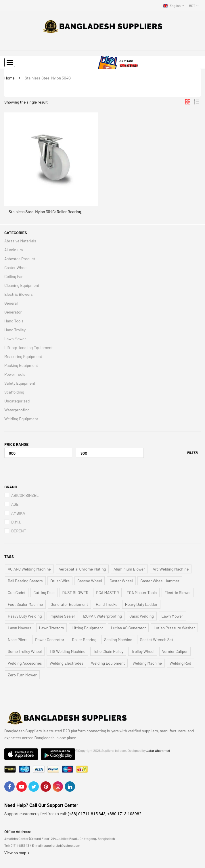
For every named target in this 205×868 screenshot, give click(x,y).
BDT (192, 5)
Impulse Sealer (62, 616)
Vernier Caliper (175, 651)
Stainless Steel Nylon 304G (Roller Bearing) (45, 212)
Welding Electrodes (66, 663)
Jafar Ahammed (158, 750)
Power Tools (15, 374)
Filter (192, 452)
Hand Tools (14, 321)
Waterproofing (17, 410)
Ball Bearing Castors (25, 581)
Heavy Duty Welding (25, 616)
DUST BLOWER (75, 592)
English (172, 5)
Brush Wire (60, 581)
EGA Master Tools (142, 592)
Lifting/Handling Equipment (28, 348)
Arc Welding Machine (171, 569)
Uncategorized (17, 401)
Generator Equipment (69, 604)
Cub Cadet (17, 592)
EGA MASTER (107, 592)
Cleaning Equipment (22, 285)
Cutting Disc (44, 592)
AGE (15, 504)
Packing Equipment (21, 365)
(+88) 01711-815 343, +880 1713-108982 (105, 814)
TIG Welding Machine (67, 651)
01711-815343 (20, 845)
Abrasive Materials (20, 241)
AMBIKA (18, 513)
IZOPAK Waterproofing (102, 616)
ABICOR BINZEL (25, 495)
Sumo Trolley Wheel (25, 651)
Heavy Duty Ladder (141, 604)
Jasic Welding (142, 616)
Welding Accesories (25, 663)
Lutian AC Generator (128, 628)
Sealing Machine (118, 640)
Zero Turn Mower (22, 675)
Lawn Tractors (52, 628)
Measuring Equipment (23, 356)
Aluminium (14, 250)
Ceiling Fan (14, 276)
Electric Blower (178, 592)
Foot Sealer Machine (25, 604)
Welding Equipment (21, 419)
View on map (17, 853)
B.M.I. (16, 522)
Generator (13, 312)
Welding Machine (147, 663)
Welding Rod (180, 663)
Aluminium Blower (129, 569)
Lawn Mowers (20, 628)
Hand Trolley (15, 330)
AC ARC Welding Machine (29, 569)
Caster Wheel (16, 267)
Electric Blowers (19, 294)
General (11, 303)
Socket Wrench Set (157, 640)
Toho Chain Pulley (108, 651)
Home (9, 78)
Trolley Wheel (143, 651)
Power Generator (50, 640)
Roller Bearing (84, 640)
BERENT (19, 531)
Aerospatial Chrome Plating (82, 569)
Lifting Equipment (87, 628)
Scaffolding (14, 392)
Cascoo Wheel (90, 581)
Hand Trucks (107, 604)
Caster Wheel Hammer (160, 581)
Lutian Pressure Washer (174, 628)
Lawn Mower (15, 339)
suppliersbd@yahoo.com (62, 845)
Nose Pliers (18, 640)
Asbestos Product (20, 259)
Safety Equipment (20, 383)
